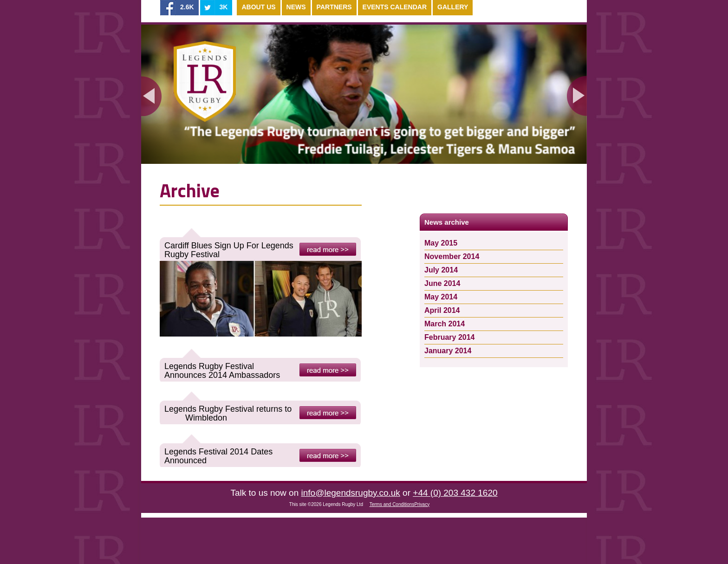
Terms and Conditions (392, 504)
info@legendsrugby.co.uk (351, 493)
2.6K (187, 7)
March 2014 (445, 324)
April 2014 (442, 310)
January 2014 (448, 351)
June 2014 (442, 283)
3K (224, 7)
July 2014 (441, 270)
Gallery (453, 7)
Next (577, 96)
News (296, 7)
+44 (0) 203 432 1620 (455, 493)
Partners (334, 7)
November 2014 (452, 256)
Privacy (422, 504)
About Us (258, 7)
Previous (151, 96)
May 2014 (441, 297)
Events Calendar (395, 7)
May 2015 (441, 243)
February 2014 (450, 337)
